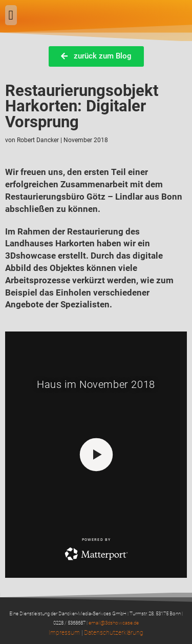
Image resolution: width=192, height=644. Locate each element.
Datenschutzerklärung (114, 633)
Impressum (64, 633)
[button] (11, 15)
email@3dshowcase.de (114, 623)
